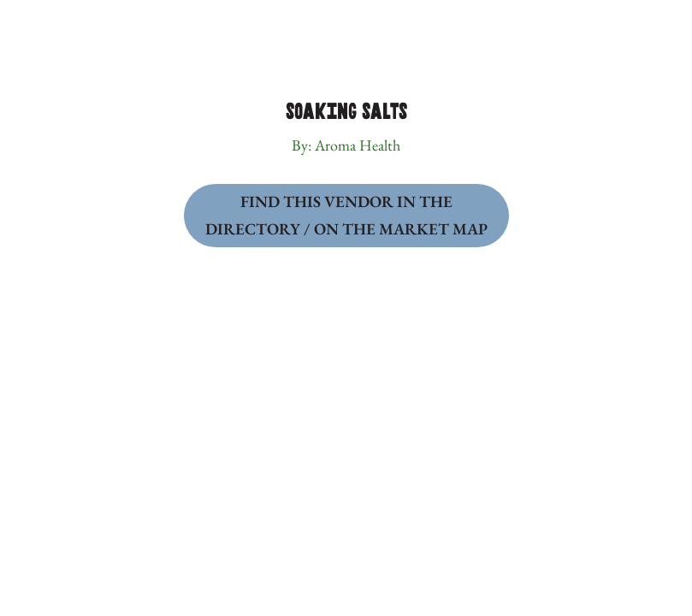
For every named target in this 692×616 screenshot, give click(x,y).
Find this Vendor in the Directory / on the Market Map (346, 215)
